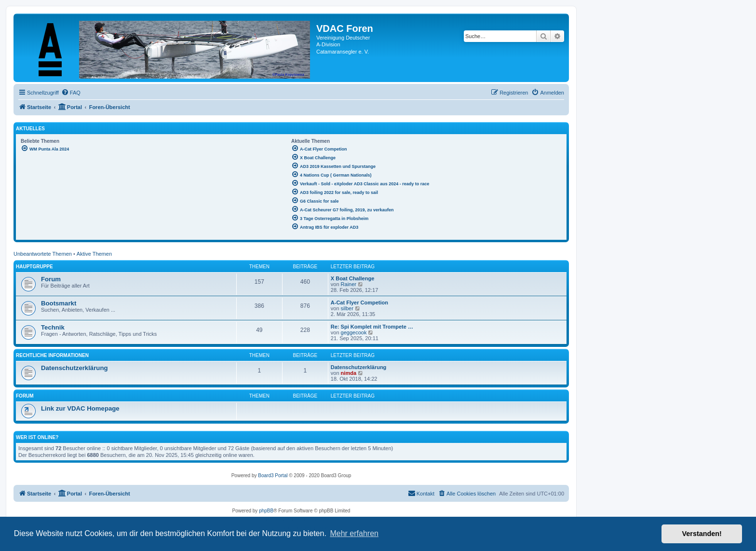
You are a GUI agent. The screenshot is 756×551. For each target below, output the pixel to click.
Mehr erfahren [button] (354, 533)
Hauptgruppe (34, 267)
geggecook (354, 332)
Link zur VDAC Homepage (80, 408)
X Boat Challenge (352, 278)
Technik (53, 327)
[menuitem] (71, 93)
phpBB (266, 511)
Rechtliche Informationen (52, 355)
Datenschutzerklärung (74, 368)
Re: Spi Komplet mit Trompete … (372, 327)
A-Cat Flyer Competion (359, 303)
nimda (349, 373)
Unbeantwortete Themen (43, 254)
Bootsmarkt (59, 303)
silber (347, 308)
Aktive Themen (94, 254)
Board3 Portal (273, 475)
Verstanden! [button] (702, 534)
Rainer (349, 284)
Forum (51, 279)
